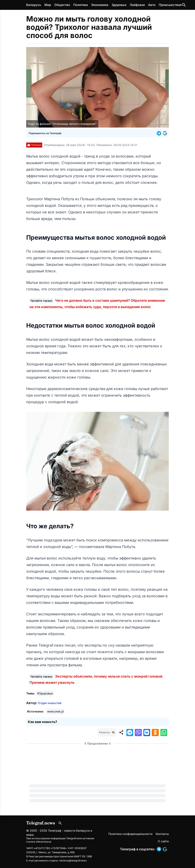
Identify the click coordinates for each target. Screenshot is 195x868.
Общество (62, 5)
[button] (160, 133)
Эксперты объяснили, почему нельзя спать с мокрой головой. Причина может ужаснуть (96, 679)
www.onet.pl (55, 711)
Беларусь (34, 5)
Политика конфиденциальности (130, 834)
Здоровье (119, 5)
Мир (48, 5)
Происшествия (170, 5)
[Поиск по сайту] (184, 5)
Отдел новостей (50, 703)
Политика (81, 5)
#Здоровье (45, 693)
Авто (152, 5)
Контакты (162, 834)
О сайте (163, 841)
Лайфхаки (137, 5)
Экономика (100, 5)
